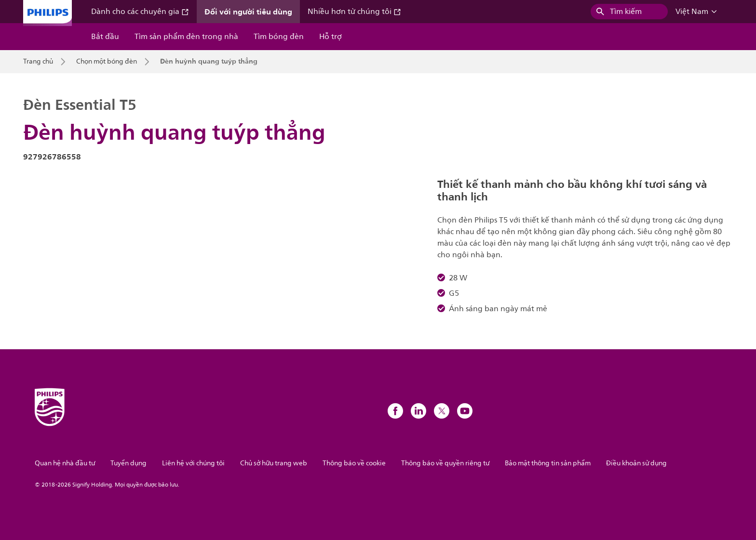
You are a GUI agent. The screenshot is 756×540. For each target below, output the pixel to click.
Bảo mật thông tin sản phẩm (548, 463)
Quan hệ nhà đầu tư (65, 463)
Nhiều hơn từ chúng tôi (354, 12)
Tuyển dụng (128, 463)
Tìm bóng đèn (279, 37)
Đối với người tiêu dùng (248, 12)
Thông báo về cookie (354, 463)
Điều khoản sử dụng (636, 463)
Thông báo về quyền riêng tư (445, 463)
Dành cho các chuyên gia (140, 12)
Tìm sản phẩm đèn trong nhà (186, 37)
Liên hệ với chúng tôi (193, 463)
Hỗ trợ (331, 37)
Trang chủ (38, 62)
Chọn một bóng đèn (107, 62)
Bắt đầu (105, 37)
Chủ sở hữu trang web (274, 463)
